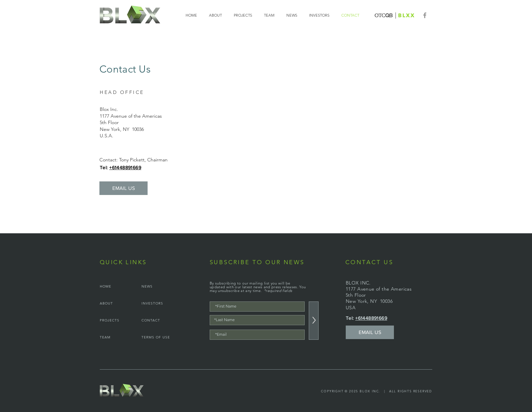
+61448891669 (125, 168)
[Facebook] (425, 15)
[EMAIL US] (123, 188)
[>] (314, 321)
